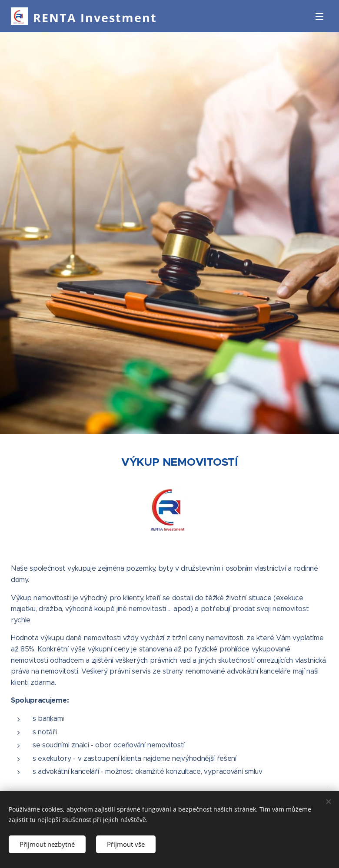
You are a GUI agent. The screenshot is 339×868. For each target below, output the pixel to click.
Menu (319, 16)
